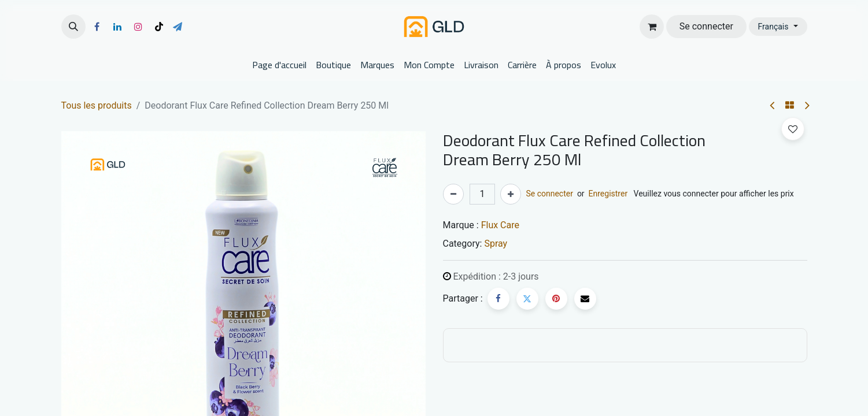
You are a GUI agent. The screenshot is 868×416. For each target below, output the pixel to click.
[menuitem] (279, 65)
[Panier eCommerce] (652, 27)
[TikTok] (159, 27)
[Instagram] (138, 27)
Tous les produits (97, 105)
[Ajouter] (511, 194)
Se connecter (706, 26)
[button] (73, 27)
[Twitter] (527, 299)
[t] (178, 27)
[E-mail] (585, 299)
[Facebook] (97, 27)
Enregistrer (608, 194)
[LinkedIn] (117, 27)
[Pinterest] (556, 299)
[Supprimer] (453, 194)
